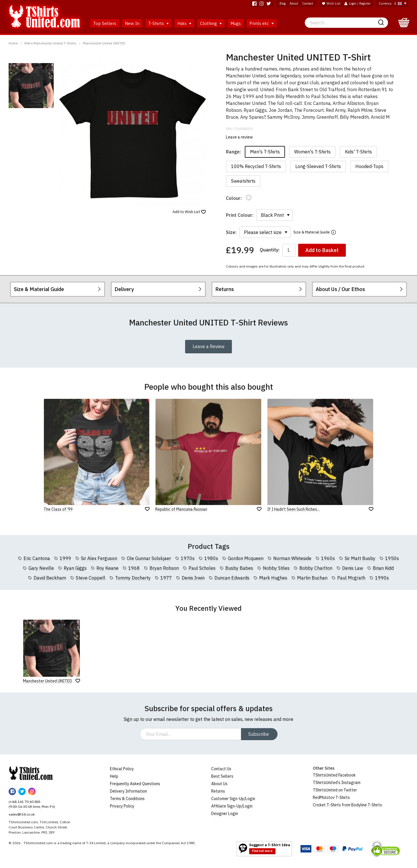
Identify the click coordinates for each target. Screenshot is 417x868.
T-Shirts (158, 23)
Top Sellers (105, 23)
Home (13, 43)
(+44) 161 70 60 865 (25, 802)
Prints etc (262, 23)
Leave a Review (208, 346)
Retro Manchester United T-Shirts (50, 43)
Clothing (211, 23)
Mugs (236, 23)
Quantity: (270, 250)
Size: (231, 232)
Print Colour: (240, 215)
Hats (184, 23)
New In (132, 23)
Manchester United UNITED (104, 43)
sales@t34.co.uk (22, 814)
